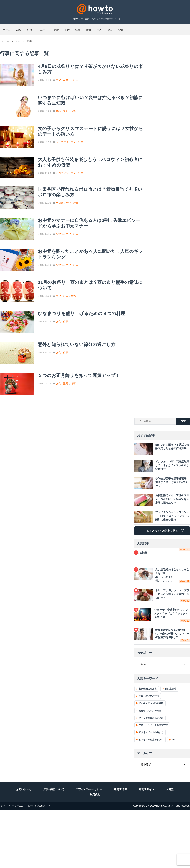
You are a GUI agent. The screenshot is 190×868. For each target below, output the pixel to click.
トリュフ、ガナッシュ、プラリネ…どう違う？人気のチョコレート (162, 658)
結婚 (43, 28)
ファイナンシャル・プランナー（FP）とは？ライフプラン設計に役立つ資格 (161, 579)
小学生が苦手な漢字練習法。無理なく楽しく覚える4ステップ (162, 545)
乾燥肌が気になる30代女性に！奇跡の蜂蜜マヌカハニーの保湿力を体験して (162, 694)
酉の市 (86, 334)
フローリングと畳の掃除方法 (153, 783)
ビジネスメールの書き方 (151, 790)
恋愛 (27, 28)
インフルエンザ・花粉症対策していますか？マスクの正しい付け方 (161, 528)
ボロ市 (72, 223)
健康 (114, 28)
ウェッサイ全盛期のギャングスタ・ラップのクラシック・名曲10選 (162, 676)
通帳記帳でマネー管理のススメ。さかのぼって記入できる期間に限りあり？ (161, 562)
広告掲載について (54, 847)
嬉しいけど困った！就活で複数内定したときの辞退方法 (161, 511)
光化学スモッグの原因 (150, 769)
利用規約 (95, 853)
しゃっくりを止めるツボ (151, 798)
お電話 (170, 847)
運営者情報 (162, 614)
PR (173, 798)
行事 (88, 77)
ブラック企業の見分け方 (151, 776)
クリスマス (74, 151)
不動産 (80, 28)
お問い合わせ (24, 847)
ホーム (9, 28)
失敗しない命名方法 (149, 754)
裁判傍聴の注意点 (148, 747)
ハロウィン (74, 188)
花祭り (79, 77)
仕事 (130, 28)
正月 (78, 440)
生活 (98, 28)
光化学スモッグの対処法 (151, 761)
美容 (147, 28)
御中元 (72, 260)
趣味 (163, 28)
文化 (71, 77)
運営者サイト (147, 847)
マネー (61, 28)
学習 (179, 28)
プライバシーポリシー (89, 847)
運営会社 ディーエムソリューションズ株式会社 (25, 864)
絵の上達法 (171, 747)
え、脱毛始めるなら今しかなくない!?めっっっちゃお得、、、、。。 (162, 638)
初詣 (71, 114)
